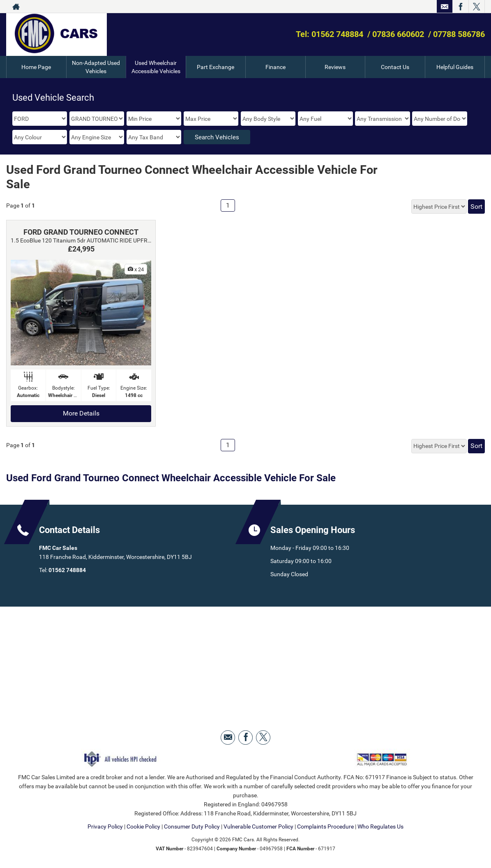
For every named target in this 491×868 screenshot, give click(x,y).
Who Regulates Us (380, 826)
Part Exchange (216, 67)
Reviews (335, 67)
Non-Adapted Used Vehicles (96, 67)
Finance (275, 67)
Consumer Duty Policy (192, 826)
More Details (81, 413)
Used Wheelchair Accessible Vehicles (156, 67)
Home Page (36, 67)
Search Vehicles (217, 137)
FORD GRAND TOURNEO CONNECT (81, 232)
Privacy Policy (105, 826)
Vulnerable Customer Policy (258, 826)
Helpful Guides (455, 67)
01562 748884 (67, 570)
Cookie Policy (143, 826)
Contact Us (395, 67)
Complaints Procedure (325, 826)
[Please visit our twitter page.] (476, 7)
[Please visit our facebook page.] (460, 7)
